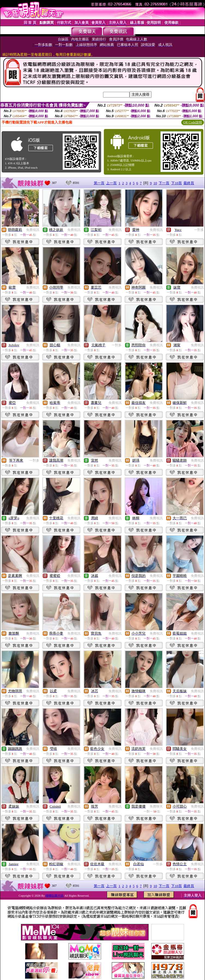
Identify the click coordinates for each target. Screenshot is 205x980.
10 (155, 183)
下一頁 (164, 183)
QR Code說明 (193, 122)
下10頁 (177, 183)
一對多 (199, 230)
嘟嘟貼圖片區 (55, 896)
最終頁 (189, 183)
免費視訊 (33, 230)
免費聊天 (156, 806)
